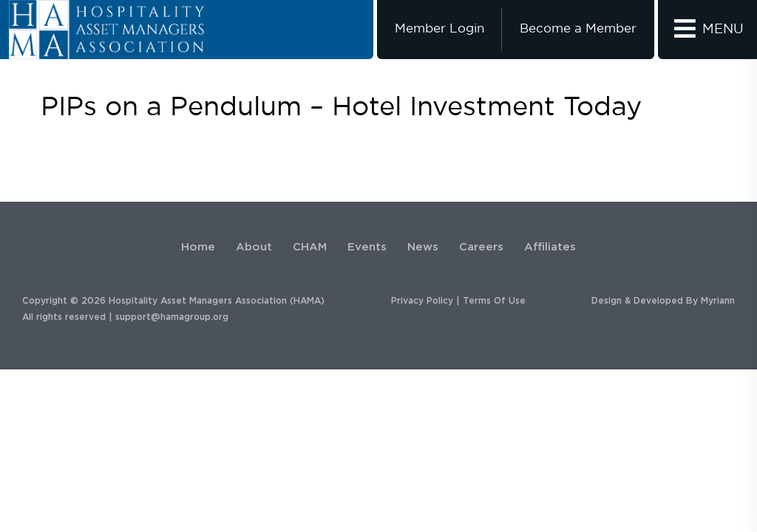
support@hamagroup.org (172, 317)
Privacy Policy (422, 301)
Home (198, 247)
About (254, 247)
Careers (481, 247)
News (423, 247)
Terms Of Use (494, 301)
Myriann (718, 301)
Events (367, 247)
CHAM (310, 247)
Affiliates (550, 247)
